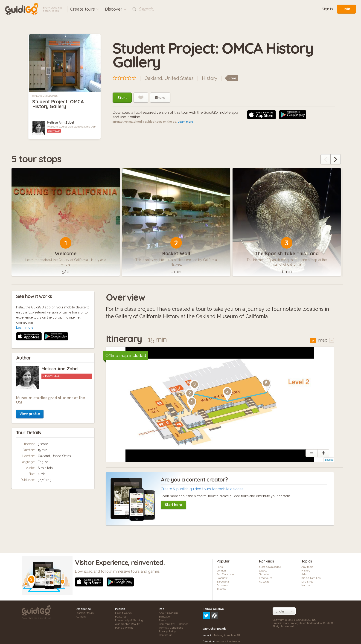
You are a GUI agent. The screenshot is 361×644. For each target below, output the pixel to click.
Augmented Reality (127, 624)
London (221, 571)
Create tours (85, 9)
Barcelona (223, 582)
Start (122, 98)
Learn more (185, 122)
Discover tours (85, 613)
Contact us (166, 635)
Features (121, 617)
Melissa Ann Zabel (61, 122)
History (210, 78)
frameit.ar (209, 622)
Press (162, 620)
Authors (81, 617)
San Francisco (225, 574)
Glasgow (222, 578)
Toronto (221, 589)
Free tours (265, 578)
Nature (306, 586)
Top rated (265, 574)
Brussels (222, 586)
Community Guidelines (174, 624)
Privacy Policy (167, 631)
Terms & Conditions (171, 628)
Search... (147, 9)
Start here (173, 505)
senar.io (208, 615)
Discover (116, 9)
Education (165, 617)
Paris (220, 567)
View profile (30, 352)
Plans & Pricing (124, 628)
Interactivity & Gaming (129, 620)
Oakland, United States (45, 96)
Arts (304, 574)
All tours (264, 582)
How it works (123, 613)
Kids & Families (311, 578)
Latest (263, 571)
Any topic (307, 567)
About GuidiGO (168, 613)
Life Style (307, 582)
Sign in (327, 9)
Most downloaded (270, 567)
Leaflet (329, 460)
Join (346, 9)
